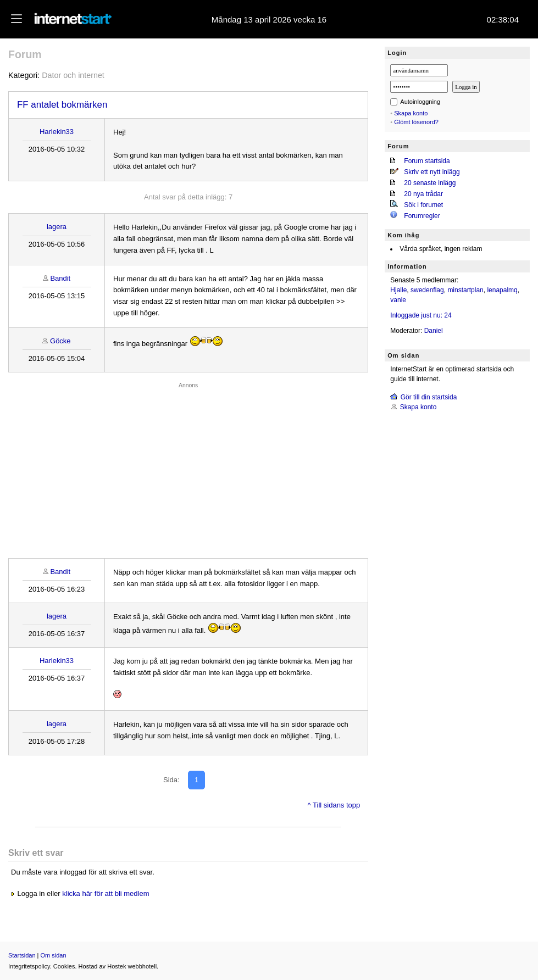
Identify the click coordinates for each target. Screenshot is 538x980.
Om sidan (54, 955)
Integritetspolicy (29, 966)
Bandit (60, 278)
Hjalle (398, 290)
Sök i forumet (423, 205)
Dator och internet (73, 75)
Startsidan (22, 955)
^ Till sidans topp (334, 805)
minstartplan (465, 290)
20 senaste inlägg (430, 183)
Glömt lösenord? (416, 122)
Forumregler (422, 216)
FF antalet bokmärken (62, 105)
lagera (57, 227)
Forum (25, 54)
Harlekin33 (57, 132)
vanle (398, 300)
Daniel (434, 331)
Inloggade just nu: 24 (421, 315)
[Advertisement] (188, 467)
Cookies (64, 966)
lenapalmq (502, 290)
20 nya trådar (423, 194)
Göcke (60, 341)
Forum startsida (427, 161)
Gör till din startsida (429, 397)
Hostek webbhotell (132, 966)
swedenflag (427, 290)
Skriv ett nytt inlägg (432, 172)
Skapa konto (411, 113)
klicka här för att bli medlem (106, 893)
